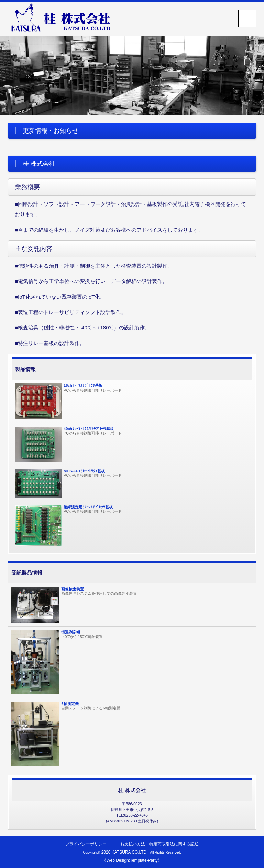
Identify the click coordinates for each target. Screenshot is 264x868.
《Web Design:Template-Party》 (132, 860)
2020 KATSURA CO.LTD (124, 852)
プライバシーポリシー (86, 844)
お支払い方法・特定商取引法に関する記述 (159, 844)
